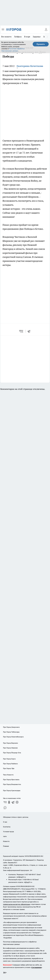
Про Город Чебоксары (11, 732)
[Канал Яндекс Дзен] (17, 802)
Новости (6, 841)
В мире (27, 37)
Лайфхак (18, 37)
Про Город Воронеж (11, 743)
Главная (6, 846)
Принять (41, 44)
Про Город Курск (9, 759)
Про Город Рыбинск (10, 764)
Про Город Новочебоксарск (13, 737)
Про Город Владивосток (12, 784)
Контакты (7, 827)
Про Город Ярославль (11, 779)
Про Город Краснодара (12, 790)
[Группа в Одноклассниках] (9, 802)
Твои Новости (8, 775)
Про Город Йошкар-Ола (12, 753)
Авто (5, 836)
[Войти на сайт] (46, 29)
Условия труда (8, 832)
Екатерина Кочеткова (30, 66)
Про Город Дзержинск (11, 727)
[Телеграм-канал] (13, 802)
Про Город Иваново (10, 748)
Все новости (6, 37)
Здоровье (37, 37)
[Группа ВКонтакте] (5, 802)
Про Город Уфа (9, 768)
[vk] (21, 331)
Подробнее (8, 938)
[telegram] (30, 331)
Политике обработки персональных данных (13, 50)
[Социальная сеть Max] (5, 808)
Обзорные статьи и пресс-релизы (16, 817)
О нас (5, 822)
